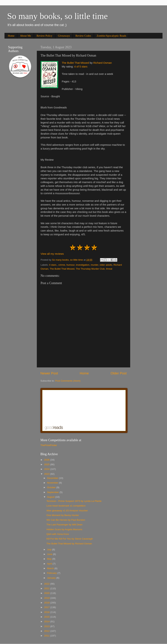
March (51, 568)
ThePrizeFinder (49, 445)
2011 (47, 636)
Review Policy (45, 36)
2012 (47, 631)
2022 (47, 584)
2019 (47, 598)
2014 (47, 621)
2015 (47, 617)
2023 (47, 474)
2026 (47, 460)
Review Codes (83, 36)
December (53, 478)
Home (11, 36)
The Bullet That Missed (75, 63)
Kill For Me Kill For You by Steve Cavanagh (70, 539)
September (53, 492)
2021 (47, 588)
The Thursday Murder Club (90, 269)
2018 (47, 603)
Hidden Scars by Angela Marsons (64, 529)
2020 (47, 593)
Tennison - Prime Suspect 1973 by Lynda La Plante (74, 501)
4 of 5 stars (81, 67)
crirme (62, 265)
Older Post (119, 373)
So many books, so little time (57, 16)
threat (109, 269)
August (51, 497)
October (52, 487)
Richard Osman (102, 63)
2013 (47, 626)
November (53, 483)
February (52, 573)
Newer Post (49, 373)
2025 (47, 464)
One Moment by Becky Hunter (63, 515)
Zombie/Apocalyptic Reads (111, 36)
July (50, 549)
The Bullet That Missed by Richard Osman (69, 544)
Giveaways (64, 36)
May (50, 559)
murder (94, 265)
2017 (47, 607)
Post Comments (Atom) (68, 381)
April (50, 564)
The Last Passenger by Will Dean (64, 525)
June (50, 554)
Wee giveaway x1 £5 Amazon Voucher (67, 511)
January (52, 578)
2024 (47, 469)
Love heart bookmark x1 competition (66, 506)
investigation (83, 265)
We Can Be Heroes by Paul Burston (66, 520)
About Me (25, 36)
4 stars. (53, 265)
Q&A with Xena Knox (58, 534)
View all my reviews (52, 254)
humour (70, 265)
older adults (106, 265)
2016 (47, 612)
